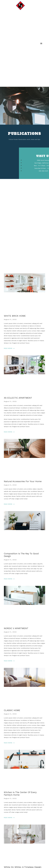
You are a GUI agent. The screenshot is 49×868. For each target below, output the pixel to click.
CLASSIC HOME (12, 710)
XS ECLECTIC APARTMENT (18, 398)
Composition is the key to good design (21, 555)
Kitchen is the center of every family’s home (20, 794)
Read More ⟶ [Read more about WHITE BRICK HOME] (9, 348)
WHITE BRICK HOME (15, 316)
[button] (41, 43)
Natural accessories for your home (23, 481)
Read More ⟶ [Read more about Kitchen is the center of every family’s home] (9, 818)
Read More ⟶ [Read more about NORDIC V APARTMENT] (9, 661)
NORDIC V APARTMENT (16, 628)
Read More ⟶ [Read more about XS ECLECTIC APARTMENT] (9, 432)
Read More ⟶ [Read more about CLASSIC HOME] (9, 743)
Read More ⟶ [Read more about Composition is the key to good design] (9, 579)
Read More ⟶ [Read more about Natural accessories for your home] (9, 504)
